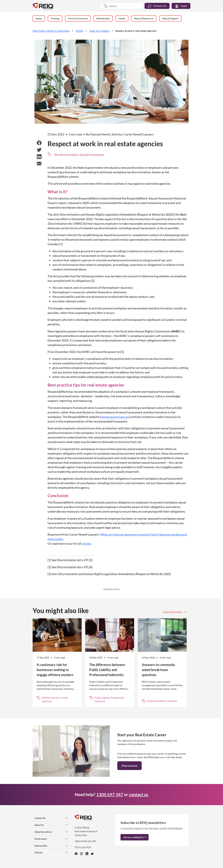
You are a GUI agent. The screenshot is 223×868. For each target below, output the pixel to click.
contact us (139, 794)
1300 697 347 (110, 794)
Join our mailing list (135, 837)
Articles (79, 31)
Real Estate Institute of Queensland (51, 31)
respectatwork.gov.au (115, 417)
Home (39, 19)
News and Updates (99, 31)
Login (181, 6)
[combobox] (121, 6)
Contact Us (157, 6)
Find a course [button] (129, 766)
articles (86, 543)
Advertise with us (111, 589)
